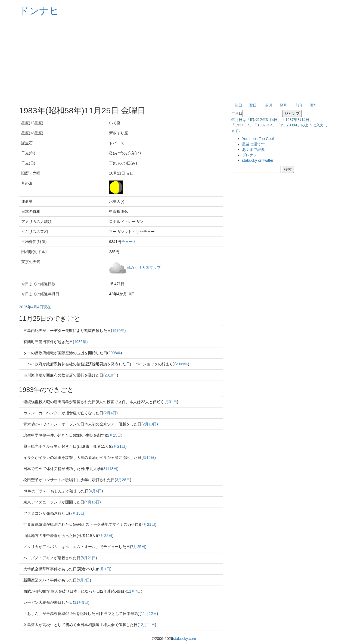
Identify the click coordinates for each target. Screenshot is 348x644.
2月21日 (118, 446)
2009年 (182, 364)
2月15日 (114, 435)
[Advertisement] (174, 60)
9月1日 (104, 569)
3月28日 (123, 480)
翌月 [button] (283, 105)
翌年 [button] (314, 105)
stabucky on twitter (258, 160)
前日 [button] (238, 105)
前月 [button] (269, 105)
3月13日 (110, 469)
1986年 (80, 342)
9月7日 (84, 580)
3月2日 (149, 458)
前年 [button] (299, 105)
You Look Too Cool (258, 139)
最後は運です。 (255, 144)
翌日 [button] (253, 105)
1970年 (118, 331)
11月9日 (81, 602)
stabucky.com (184, 639)
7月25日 (138, 547)
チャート (129, 242)
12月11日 (147, 625)
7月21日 (148, 524)
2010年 (111, 375)
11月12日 (149, 614)
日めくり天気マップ (144, 267)
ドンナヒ (39, 11)
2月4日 (111, 413)
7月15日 (77, 513)
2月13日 (150, 424)
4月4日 (96, 491)
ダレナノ (250, 155)
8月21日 (89, 558)
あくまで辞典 (253, 150)
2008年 (115, 353)
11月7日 (134, 591)
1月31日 (170, 402)
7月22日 (105, 536)
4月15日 (93, 502)
